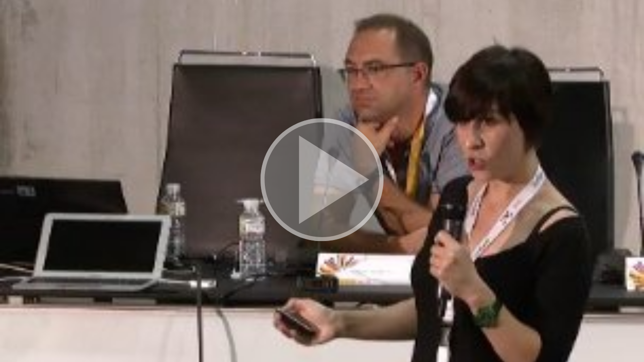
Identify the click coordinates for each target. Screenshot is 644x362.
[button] (322, 181)
